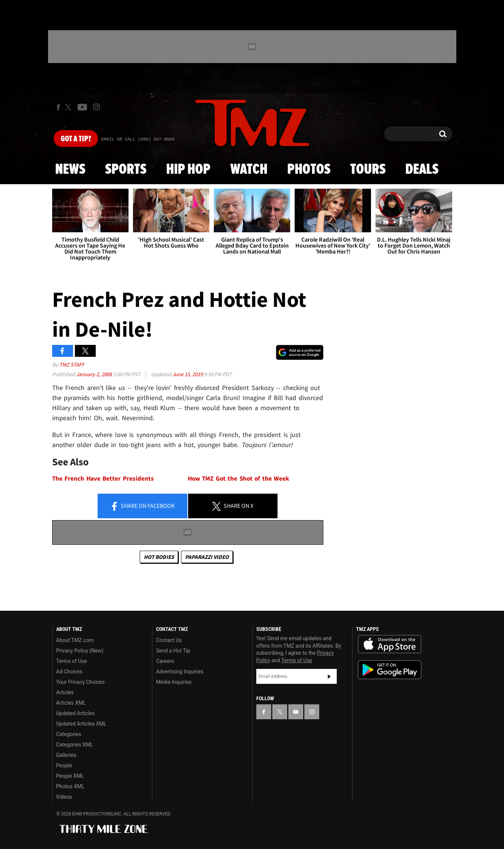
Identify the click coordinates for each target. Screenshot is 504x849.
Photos (309, 170)
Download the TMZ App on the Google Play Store (390, 670)
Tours (368, 170)
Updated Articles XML (81, 724)
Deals (422, 170)
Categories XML (75, 745)
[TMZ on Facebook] (58, 107)
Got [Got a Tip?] (76, 139)
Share (142, 506)
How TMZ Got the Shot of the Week (239, 479)
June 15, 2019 (188, 374)
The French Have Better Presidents (103, 479)
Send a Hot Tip (173, 651)
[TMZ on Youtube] (82, 107)
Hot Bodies (159, 557)
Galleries (66, 755)
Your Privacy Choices (81, 682)
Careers (165, 661)
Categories (69, 734)
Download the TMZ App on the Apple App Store (390, 644)
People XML (70, 776)
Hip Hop (188, 170)
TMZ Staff (72, 364)
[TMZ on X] (69, 107)
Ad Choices (69, 672)
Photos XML (70, 786)
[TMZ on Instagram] (96, 107)
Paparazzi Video (207, 557)
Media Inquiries (174, 682)
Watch (249, 170)
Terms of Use (72, 661)
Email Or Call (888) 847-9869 (138, 139)
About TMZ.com (75, 640)
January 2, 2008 (94, 374)
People (64, 765)
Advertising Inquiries (180, 672)
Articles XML (71, 703)
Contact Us (169, 640)
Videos (64, 797)
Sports (126, 170)
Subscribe (329, 676)
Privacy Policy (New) (80, 651)
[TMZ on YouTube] (296, 712)
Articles (65, 692)
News (70, 170)
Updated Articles (75, 713)
